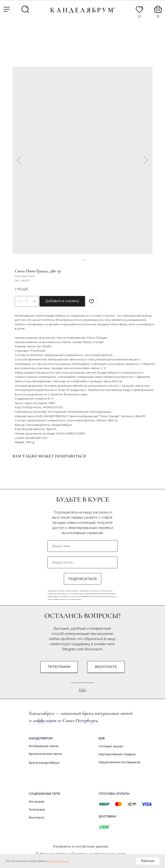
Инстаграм (37, 802)
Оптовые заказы (111, 746)
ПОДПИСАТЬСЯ (82, 579)
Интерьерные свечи (44, 746)
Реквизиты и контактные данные (81, 846)
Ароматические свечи (45, 754)
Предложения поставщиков (119, 762)
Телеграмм (37, 810)
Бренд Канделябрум (44, 763)
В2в (102, 738)
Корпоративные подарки (117, 754)
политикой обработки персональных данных (93, 596)
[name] (82, 546)
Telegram (69, 649)
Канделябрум (41, 738)
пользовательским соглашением (64, 599)
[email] (82, 562)
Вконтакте (93, 649)
